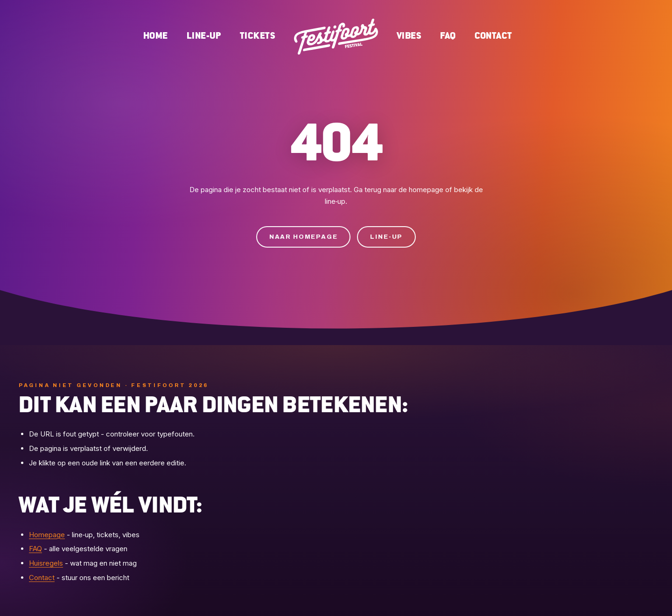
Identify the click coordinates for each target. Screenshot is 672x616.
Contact (493, 36)
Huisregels (46, 563)
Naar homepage (304, 237)
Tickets (258, 36)
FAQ (448, 36)
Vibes (409, 36)
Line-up (204, 36)
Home (156, 36)
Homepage (47, 535)
